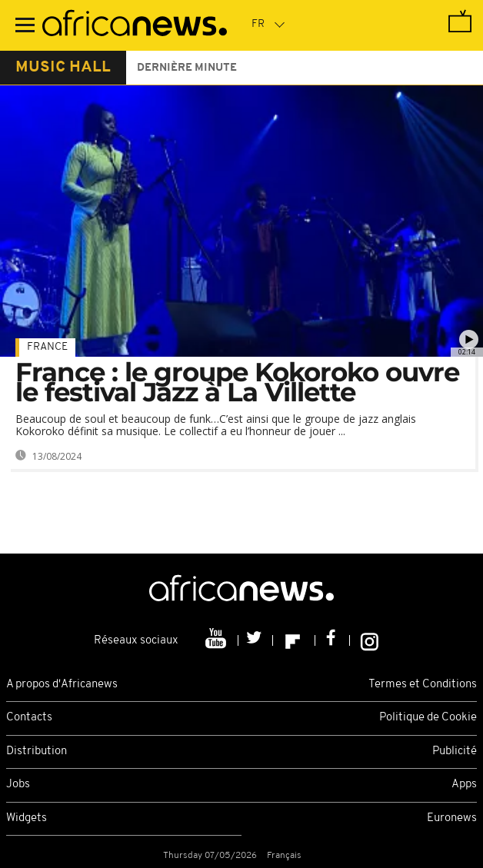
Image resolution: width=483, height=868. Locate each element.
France (47, 347)
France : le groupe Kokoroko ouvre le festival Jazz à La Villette (237, 382)
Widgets (27, 818)
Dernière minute (187, 68)
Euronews (452, 818)
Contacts (29, 718)
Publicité (455, 752)
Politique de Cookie (428, 718)
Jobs (18, 785)
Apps (464, 785)
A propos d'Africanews (62, 685)
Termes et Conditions (423, 685)
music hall (63, 68)
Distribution (37, 752)
